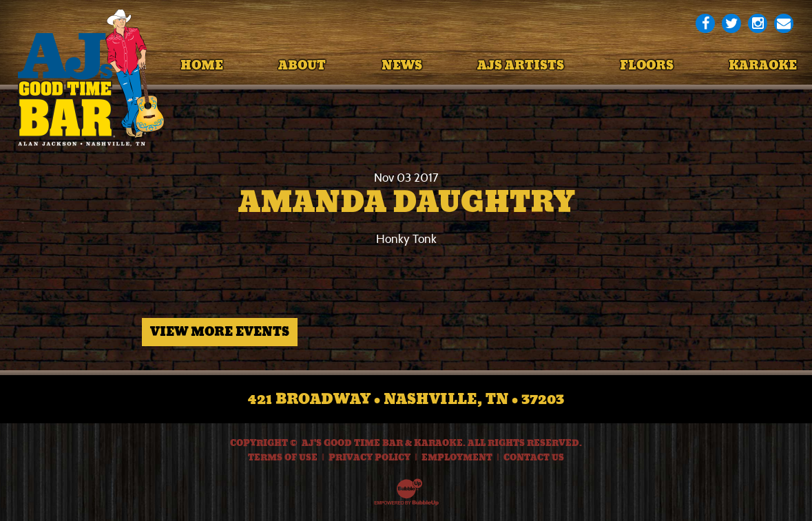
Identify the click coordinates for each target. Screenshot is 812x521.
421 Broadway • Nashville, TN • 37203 (406, 399)
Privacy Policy (369, 458)
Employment (457, 458)
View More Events (220, 332)
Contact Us (534, 458)
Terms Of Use (283, 458)
